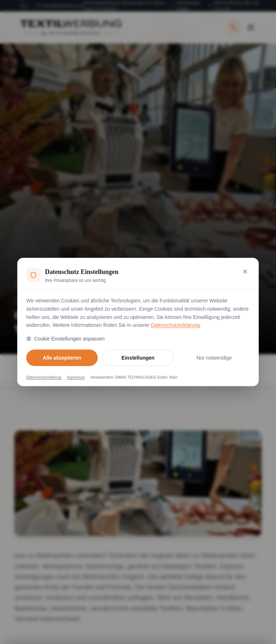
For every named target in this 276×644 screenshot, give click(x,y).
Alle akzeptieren (62, 358)
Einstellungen (138, 358)
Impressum (76, 377)
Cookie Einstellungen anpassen (65, 339)
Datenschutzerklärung (175, 325)
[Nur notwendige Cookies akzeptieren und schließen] (245, 271)
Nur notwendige (214, 358)
